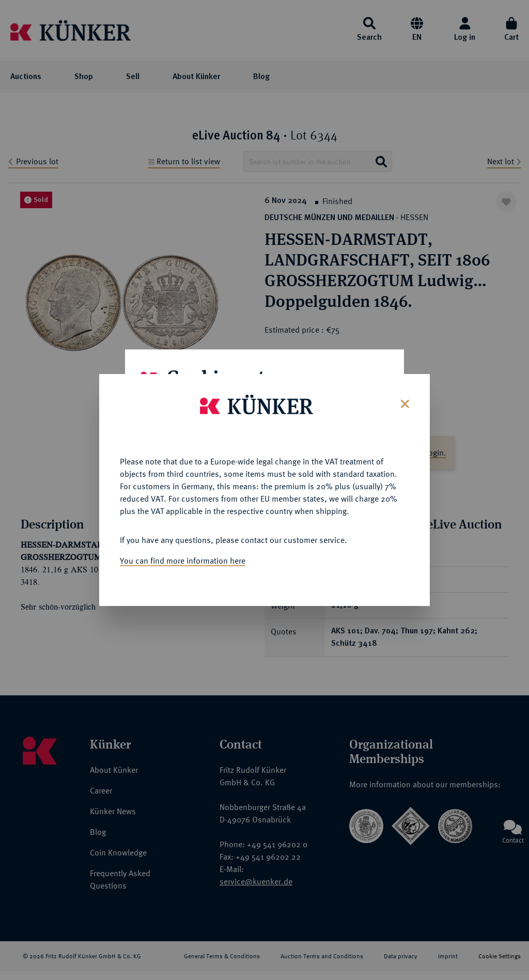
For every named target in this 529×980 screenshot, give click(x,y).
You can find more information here (183, 561)
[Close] (404, 403)
